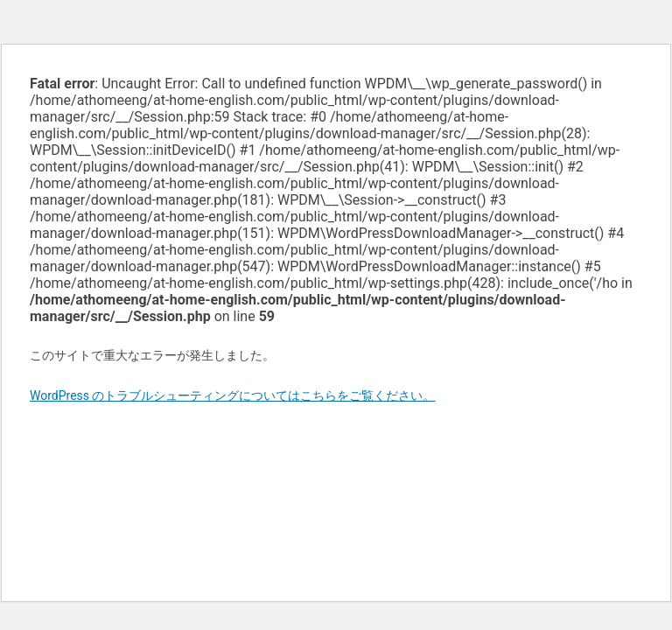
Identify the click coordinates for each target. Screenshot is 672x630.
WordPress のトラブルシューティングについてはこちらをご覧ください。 (233, 395)
